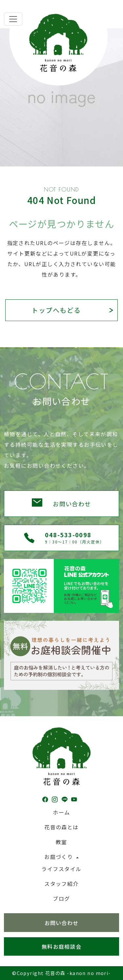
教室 (61, 842)
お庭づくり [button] (60, 857)
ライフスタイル (61, 869)
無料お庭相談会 (61, 946)
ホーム (61, 812)
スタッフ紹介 (61, 884)
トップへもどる (56, 310)
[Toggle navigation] (13, 19)
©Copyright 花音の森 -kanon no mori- (61, 973)
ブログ (61, 898)
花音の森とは (61, 827)
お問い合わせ (72, 504)
